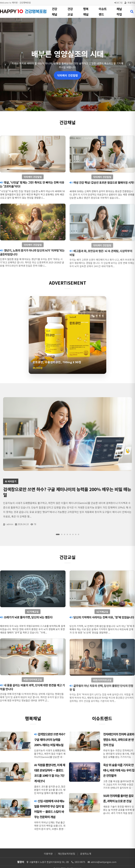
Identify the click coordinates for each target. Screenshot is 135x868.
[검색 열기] (132, 12)
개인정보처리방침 (66, 854)
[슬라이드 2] (62, 534)
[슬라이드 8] (79, 534)
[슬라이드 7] (76, 534)
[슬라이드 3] (65, 534)
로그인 (118, 3)
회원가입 (130, 3)
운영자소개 (86, 854)
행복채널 (86, 11)
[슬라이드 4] (67, 534)
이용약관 (48, 854)
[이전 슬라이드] (6, 65)
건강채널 (54, 11)
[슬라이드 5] (70, 534)
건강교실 (70, 11)
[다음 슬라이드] (129, 65)
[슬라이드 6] (73, 534)
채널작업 (119, 11)
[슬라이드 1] (58, 534)
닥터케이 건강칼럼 (68, 75)
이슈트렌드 (103, 11)
